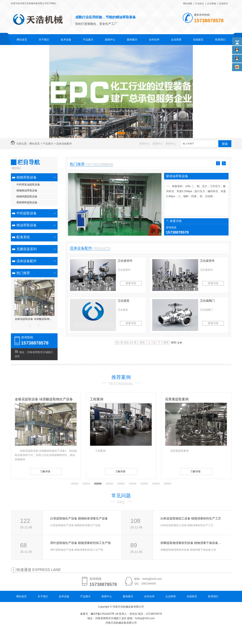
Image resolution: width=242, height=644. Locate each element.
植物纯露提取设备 (27, 196)
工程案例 (97, 399)
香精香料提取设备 (27, 202)
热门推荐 (23, 273)
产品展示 (88, 40)
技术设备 (66, 40)
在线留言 (223, 4)
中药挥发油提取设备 (28, 184)
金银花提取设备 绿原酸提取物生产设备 (34, 319)
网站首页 (22, 40)
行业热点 (200, 4)
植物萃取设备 (27, 177)
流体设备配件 (64, 144)
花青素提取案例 (177, 399)
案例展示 (132, 40)
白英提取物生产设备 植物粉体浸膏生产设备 (79, 518)
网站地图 (188, 4)
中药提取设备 (27, 213)
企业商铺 (212, 4)
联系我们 (220, 40)
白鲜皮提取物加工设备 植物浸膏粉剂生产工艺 (191, 518)
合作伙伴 (154, 40)
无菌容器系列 (27, 249)
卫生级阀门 (207, 301)
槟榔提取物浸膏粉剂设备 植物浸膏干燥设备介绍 (192, 543)
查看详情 (176, 221)
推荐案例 (121, 377)
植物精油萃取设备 (27, 190)
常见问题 (121, 496)
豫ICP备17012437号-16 (104, 614)
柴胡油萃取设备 (177, 176)
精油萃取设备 (27, 225)
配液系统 (23, 237)
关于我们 (44, 40)
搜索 (225, 144)
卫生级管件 (125, 261)
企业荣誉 (176, 40)
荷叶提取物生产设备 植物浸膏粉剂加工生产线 (81, 543)
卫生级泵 (124, 301)
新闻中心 (110, 40)
